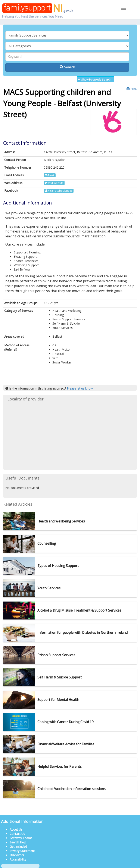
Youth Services (49, 588)
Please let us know (80, 388)
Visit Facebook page (59, 191)
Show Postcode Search (96, 79)
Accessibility (18, 859)
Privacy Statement (22, 851)
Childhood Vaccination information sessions (71, 789)
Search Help (18, 842)
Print (132, 89)
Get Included (18, 847)
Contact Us (17, 834)
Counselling (47, 544)
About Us (16, 829)
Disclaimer (17, 855)
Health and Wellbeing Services (61, 521)
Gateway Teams (21, 838)
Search (67, 67)
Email (50, 175)
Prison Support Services (56, 655)
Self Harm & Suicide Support (60, 677)
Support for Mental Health (58, 700)
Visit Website (54, 183)
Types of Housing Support (58, 566)
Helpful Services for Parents (60, 767)
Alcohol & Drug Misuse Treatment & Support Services (79, 610)
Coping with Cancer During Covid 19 (66, 722)
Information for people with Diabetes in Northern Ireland (83, 633)
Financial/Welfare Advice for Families (66, 744)
